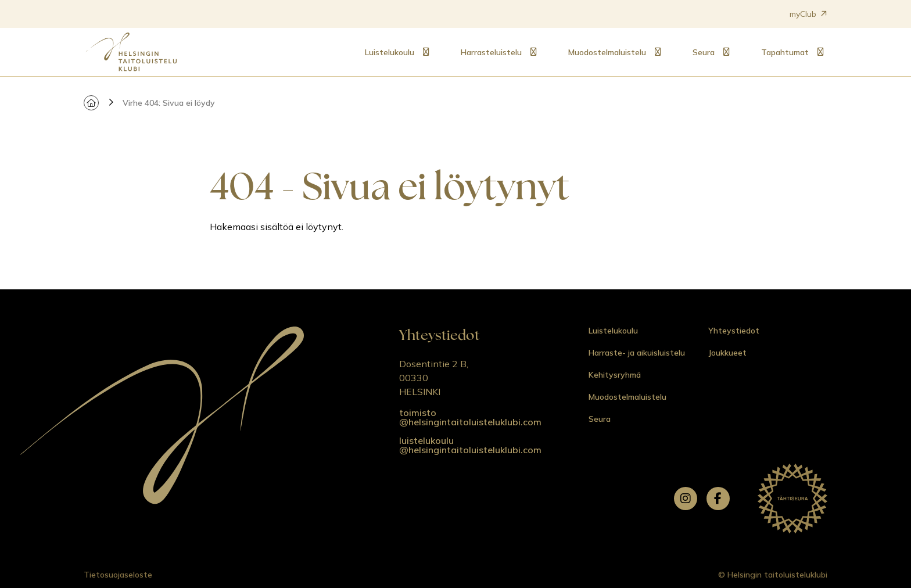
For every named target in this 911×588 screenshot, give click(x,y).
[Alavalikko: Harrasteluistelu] (533, 52)
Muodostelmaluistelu (607, 52)
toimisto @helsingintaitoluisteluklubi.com (470, 417)
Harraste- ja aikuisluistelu (637, 353)
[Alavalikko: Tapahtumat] (820, 52)
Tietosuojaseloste (118, 575)
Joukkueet (727, 353)
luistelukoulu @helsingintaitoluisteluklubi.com (470, 445)
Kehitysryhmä (615, 375)
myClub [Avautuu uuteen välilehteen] (808, 14)
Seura (704, 52)
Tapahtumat (785, 52)
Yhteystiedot (734, 331)
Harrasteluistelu (491, 52)
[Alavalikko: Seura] (726, 52)
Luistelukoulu (390, 52)
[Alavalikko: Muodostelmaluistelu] (658, 52)
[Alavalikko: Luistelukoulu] (426, 52)
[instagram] (686, 499)
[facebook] (718, 499)
